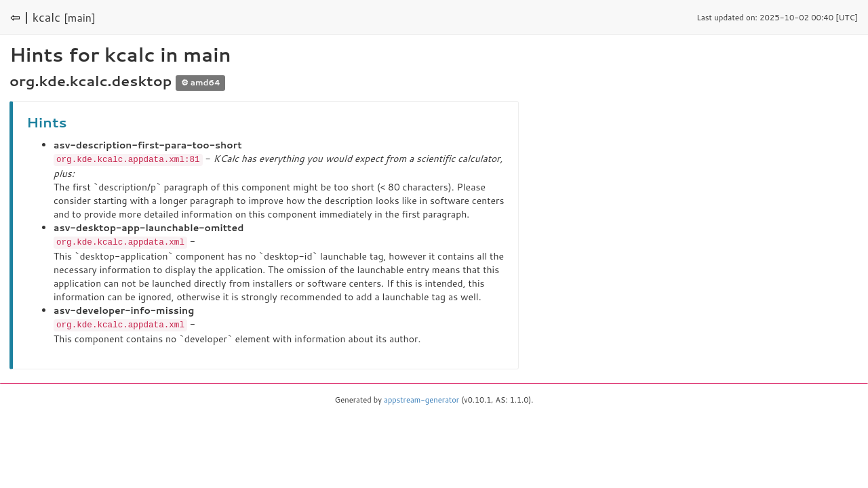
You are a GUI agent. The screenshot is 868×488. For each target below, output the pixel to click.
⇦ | (20, 17)
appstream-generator (421, 398)
